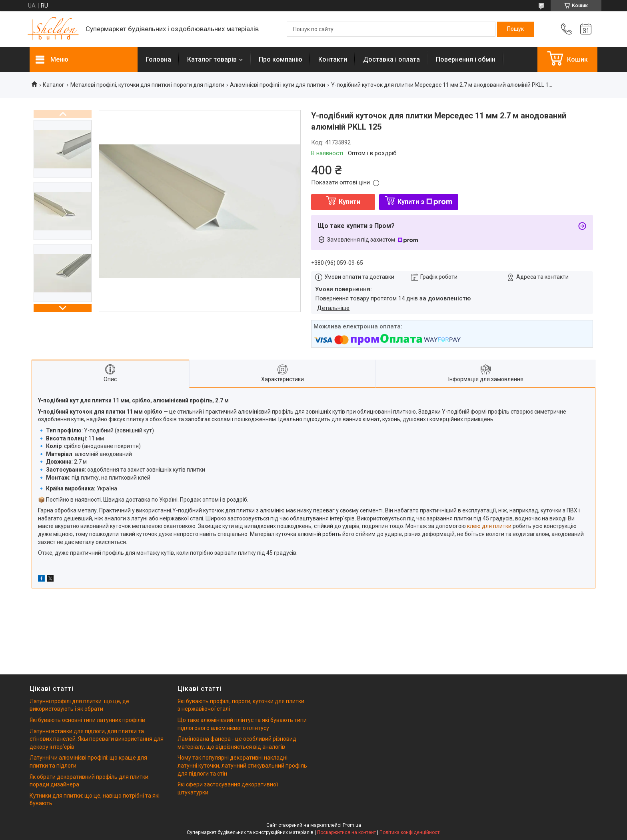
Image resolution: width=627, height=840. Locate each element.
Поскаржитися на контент (346, 832)
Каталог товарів (212, 59)
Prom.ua (352, 825)
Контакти (333, 59)
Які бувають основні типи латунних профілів (87, 720)
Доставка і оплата (391, 59)
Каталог (54, 85)
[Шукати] (515, 29)
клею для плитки (489, 526)
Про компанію (281, 59)
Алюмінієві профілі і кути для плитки (278, 85)
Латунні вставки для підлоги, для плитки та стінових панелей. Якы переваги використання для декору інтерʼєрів (97, 739)
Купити (349, 202)
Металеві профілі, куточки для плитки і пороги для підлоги (147, 85)
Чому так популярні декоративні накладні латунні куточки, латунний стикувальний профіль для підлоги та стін (242, 765)
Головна (158, 59)
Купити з (425, 202)
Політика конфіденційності (410, 832)
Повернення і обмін (466, 59)
